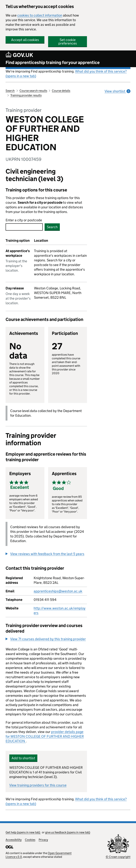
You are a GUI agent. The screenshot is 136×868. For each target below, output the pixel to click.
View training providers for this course (38, 785)
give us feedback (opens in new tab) (68, 832)
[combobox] (24, 227)
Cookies (30, 840)
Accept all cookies (25, 40)
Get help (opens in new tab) (23, 832)
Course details (61, 91)
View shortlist (118, 91)
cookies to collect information (40, 15)
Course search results (33, 91)
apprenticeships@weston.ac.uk (58, 591)
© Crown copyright (118, 857)
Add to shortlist (23, 758)
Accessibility (14, 840)
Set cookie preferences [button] (68, 42)
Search (10, 91)
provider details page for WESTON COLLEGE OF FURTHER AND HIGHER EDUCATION (45, 736)
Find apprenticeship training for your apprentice (53, 62)
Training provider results (26, 95)
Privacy (43, 840)
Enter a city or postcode (24, 220)
